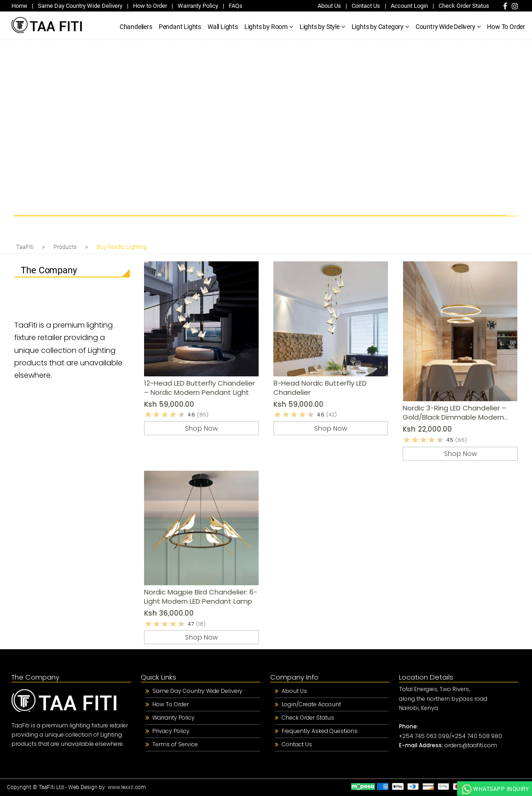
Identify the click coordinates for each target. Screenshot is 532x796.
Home (19, 6)
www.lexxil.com (127, 787)
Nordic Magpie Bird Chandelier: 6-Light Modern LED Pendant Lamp (201, 597)
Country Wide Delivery (445, 27)
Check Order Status (464, 6)
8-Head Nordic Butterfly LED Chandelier (320, 388)
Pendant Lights (180, 27)
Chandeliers (136, 27)
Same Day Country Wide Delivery (80, 6)
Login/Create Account (311, 704)
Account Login (409, 6)
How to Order (150, 6)
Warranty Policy (198, 6)
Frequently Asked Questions (320, 731)
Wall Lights (223, 27)
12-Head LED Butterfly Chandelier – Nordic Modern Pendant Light (199, 388)
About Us (329, 6)
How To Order (506, 27)
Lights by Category (378, 27)
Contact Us (366, 6)
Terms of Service (175, 744)
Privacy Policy (171, 731)
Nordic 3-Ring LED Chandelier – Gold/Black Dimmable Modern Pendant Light (454, 412)
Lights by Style (320, 27)
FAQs (236, 6)
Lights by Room (266, 27)
